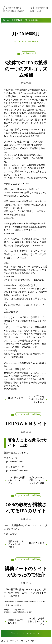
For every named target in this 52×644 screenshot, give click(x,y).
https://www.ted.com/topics (16, 470)
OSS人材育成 (10, 534)
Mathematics (28, 53)
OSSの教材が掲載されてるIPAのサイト (16, 480)
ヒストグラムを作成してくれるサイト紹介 (36, 399)
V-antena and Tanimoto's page (13, 9)
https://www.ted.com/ (13, 461)
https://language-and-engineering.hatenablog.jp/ (18, 611)
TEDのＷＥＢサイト (15, 399)
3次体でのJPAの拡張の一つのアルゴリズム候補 (26, 69)
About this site (31, 20)
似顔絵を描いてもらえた (16, 622)
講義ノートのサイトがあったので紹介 (16, 544)
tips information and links (28, 414)
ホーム (6, 20)
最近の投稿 (17, 20)
